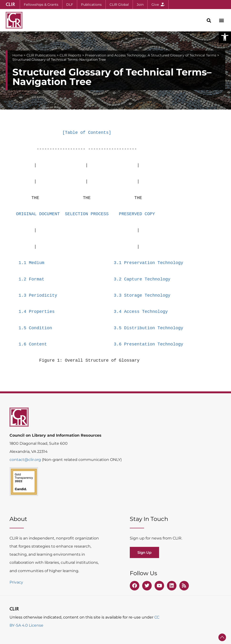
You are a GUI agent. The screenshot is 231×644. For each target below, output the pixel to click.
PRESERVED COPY (137, 214)
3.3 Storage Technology (142, 295)
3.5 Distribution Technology (149, 328)
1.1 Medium (31, 263)
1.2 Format (31, 279)
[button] (225, 37)
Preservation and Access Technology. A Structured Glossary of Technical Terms (151, 55)
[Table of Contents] (87, 133)
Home (18, 55)
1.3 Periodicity (38, 295)
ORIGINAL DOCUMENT (38, 214)
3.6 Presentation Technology (149, 344)
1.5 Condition (35, 328)
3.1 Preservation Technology (149, 263)
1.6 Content (33, 344)
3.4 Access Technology (141, 312)
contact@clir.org (26, 460)
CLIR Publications (41, 55)
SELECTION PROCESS (87, 214)
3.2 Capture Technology (142, 279)
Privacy (16, 582)
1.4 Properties (37, 312)
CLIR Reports (70, 55)
